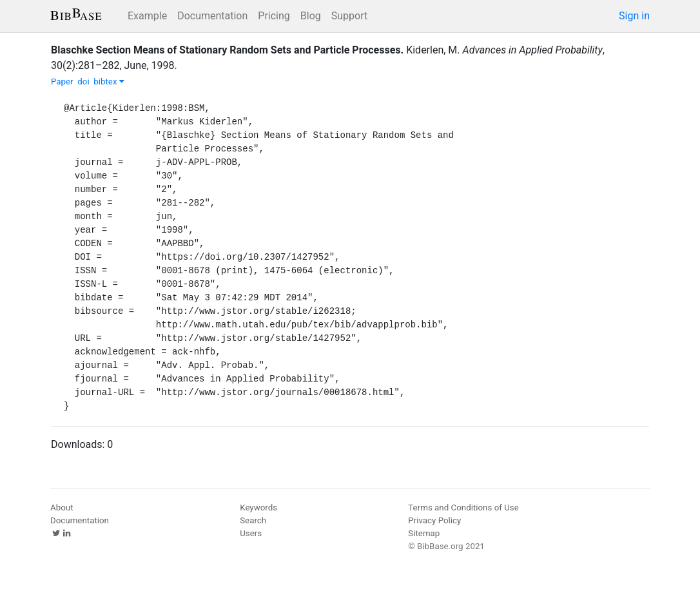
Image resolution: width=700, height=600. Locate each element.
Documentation (212, 16)
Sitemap (424, 533)
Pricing (274, 16)
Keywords (258, 508)
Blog (311, 16)
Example (147, 16)
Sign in (634, 16)
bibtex (109, 82)
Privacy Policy (434, 520)
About (62, 508)
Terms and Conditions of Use (463, 508)
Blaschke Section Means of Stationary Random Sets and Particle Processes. (227, 50)
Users (251, 533)
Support (349, 16)
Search (253, 520)
